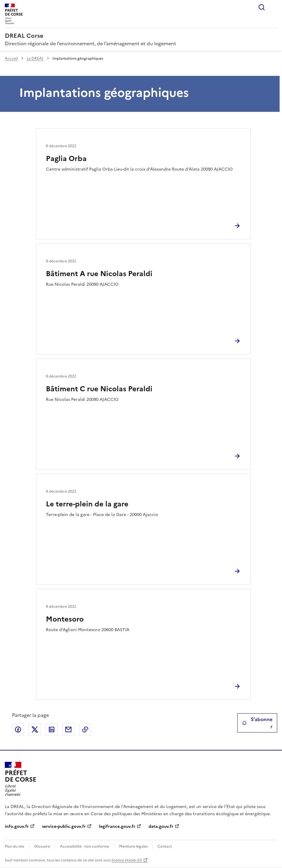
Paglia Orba (66, 159)
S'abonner (257, 723)
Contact (165, 846)
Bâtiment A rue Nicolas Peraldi (99, 274)
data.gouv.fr (161, 826)
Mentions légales (133, 846)
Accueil (11, 58)
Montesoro (65, 619)
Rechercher (262, 7)
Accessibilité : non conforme (85, 846)
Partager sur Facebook (18, 729)
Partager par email (68, 729)
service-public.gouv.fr (64, 826)
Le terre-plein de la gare (87, 504)
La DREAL (35, 58)
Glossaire (42, 846)
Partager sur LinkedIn (52, 729)
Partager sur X (35, 729)
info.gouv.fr (17, 826)
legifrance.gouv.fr (117, 826)
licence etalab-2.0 (127, 860)
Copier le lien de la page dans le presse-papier (85, 729)
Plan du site (15, 846)
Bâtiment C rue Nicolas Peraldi (99, 389)
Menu (274, 7)
